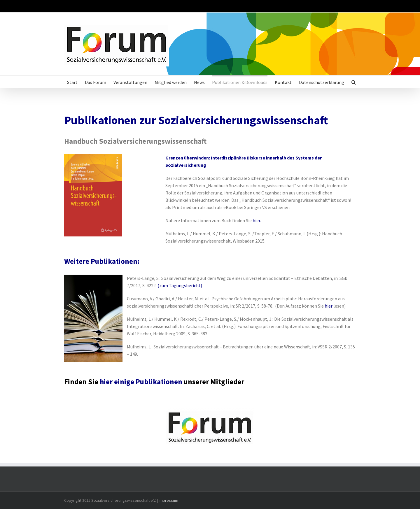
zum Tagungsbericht (180, 285)
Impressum (168, 500)
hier (256, 220)
